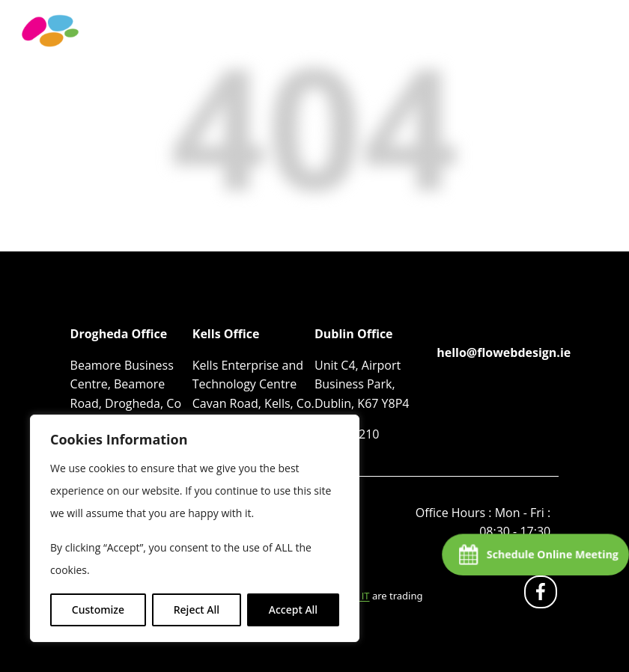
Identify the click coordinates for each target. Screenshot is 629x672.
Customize (98, 610)
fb (543, 595)
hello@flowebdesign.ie (504, 352)
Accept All (293, 610)
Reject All (197, 610)
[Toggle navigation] (595, 46)
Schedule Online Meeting (552, 555)
